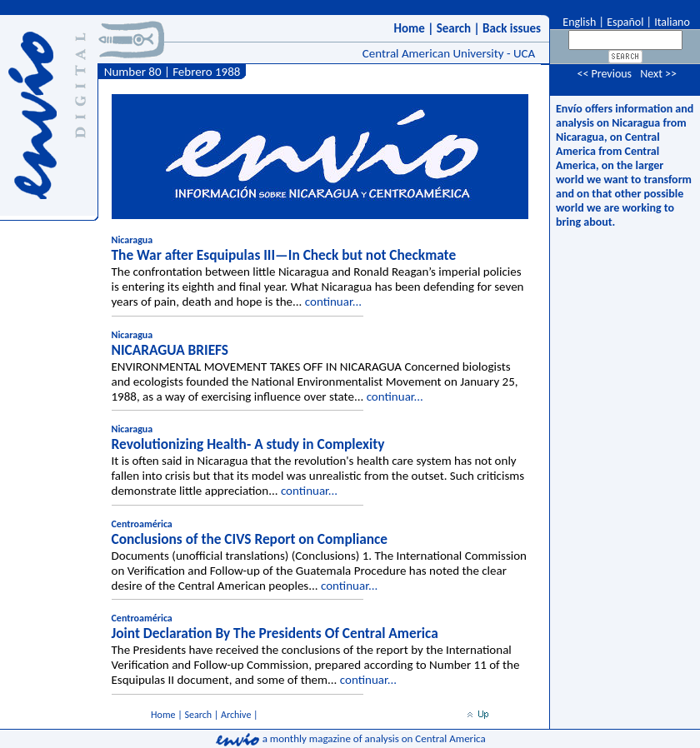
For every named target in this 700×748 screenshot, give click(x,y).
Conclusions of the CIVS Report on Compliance (250, 539)
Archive (236, 715)
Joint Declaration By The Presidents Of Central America (275, 633)
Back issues (512, 28)
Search (454, 28)
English (578, 22)
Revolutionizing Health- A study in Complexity (248, 444)
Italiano (672, 22)
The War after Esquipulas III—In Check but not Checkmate (284, 255)
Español (625, 22)
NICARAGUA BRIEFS (170, 350)
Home (409, 28)
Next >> (658, 74)
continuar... (333, 302)
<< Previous (604, 74)
